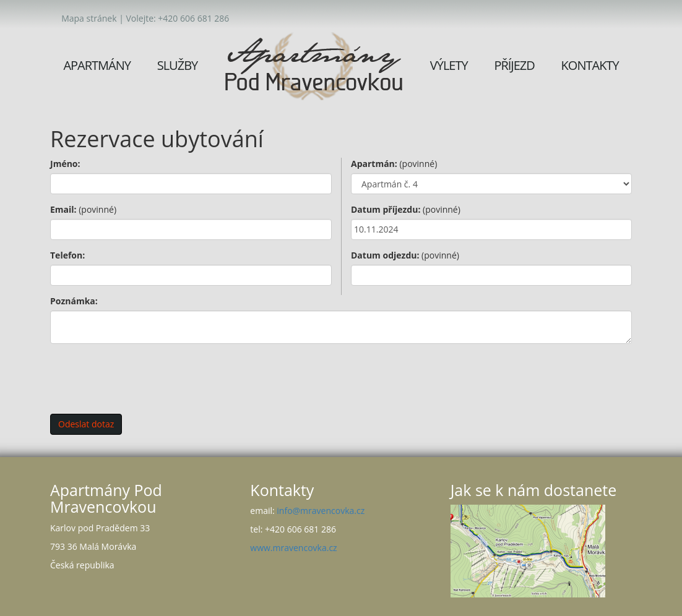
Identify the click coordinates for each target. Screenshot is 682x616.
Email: (83, 209)
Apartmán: (394, 164)
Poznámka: (74, 301)
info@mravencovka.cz (321, 511)
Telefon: (67, 255)
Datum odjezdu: (405, 255)
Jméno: (65, 164)
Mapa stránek (89, 18)
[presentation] (144, 377)
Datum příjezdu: (406, 209)
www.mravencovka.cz (293, 548)
